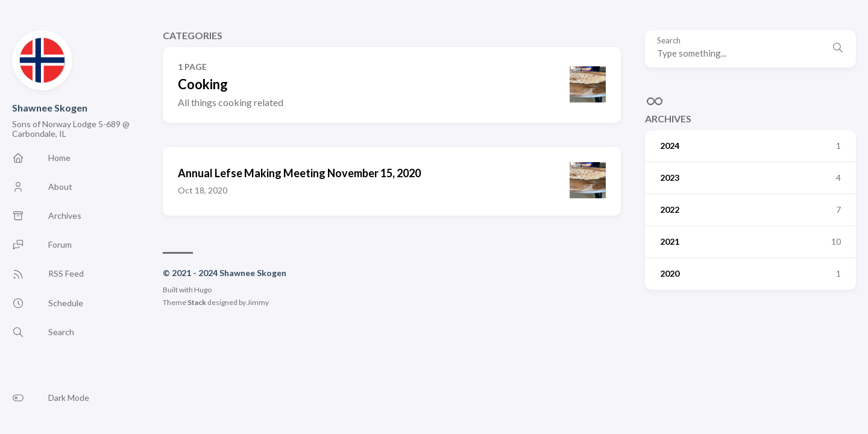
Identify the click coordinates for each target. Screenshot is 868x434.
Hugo (203, 290)
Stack (197, 302)
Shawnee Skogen (50, 108)
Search (669, 41)
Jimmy (258, 302)
